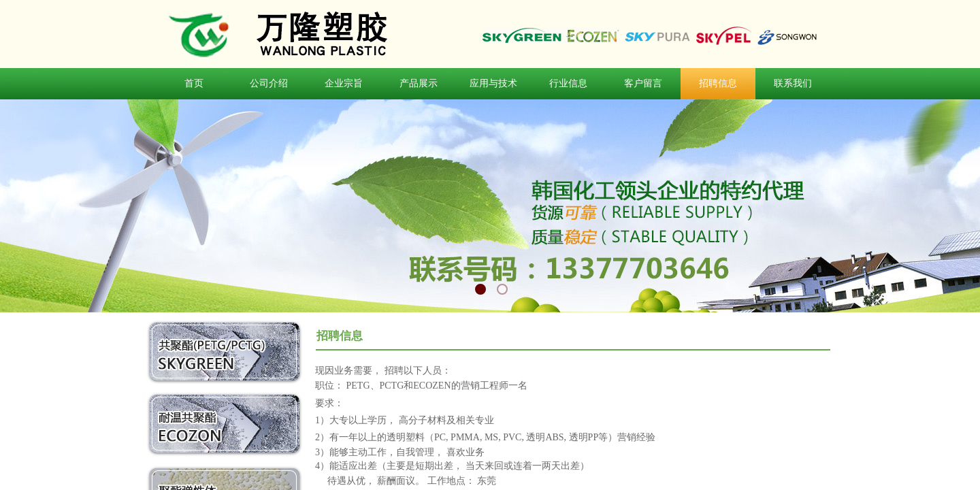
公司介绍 (269, 83)
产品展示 (419, 83)
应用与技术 (493, 83)
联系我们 (793, 83)
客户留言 (643, 83)
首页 (194, 83)
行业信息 (568, 83)
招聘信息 (718, 83)
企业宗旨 (344, 83)
